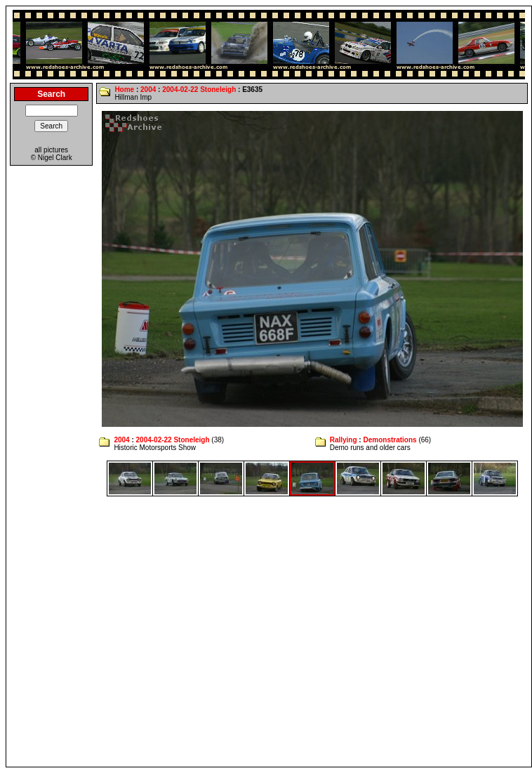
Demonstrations (390, 440)
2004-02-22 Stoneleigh (199, 90)
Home (124, 90)
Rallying (344, 440)
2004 (148, 90)
